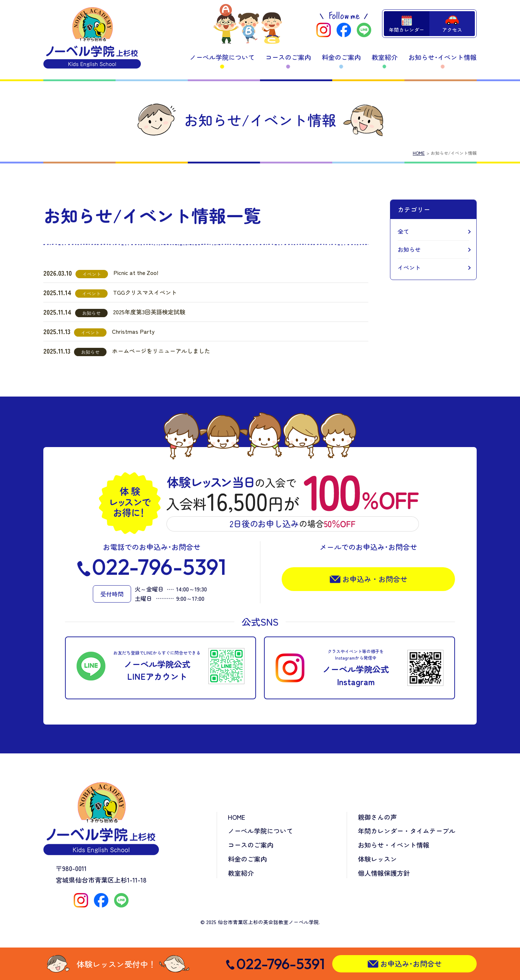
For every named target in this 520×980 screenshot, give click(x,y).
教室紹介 (385, 57)
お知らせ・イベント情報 (394, 845)
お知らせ (409, 249)
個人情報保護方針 (384, 873)
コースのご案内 (288, 57)
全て (403, 231)
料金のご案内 (341, 57)
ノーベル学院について (222, 57)
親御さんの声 (377, 817)
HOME (419, 153)
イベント (409, 267)
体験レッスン (377, 859)
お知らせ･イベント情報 (443, 57)
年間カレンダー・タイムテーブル (407, 831)
